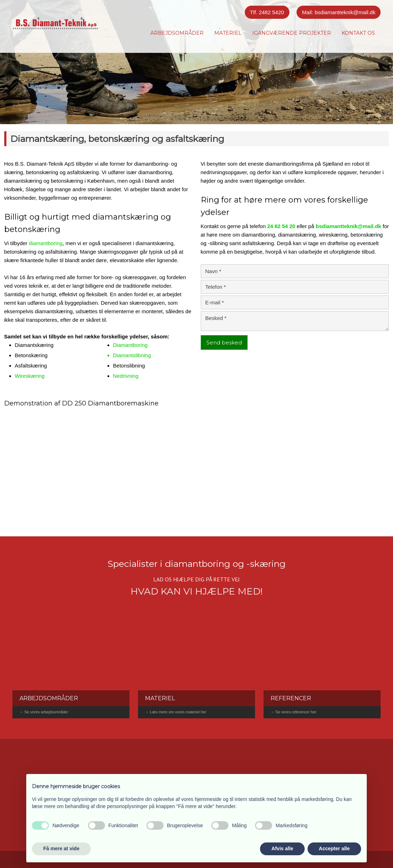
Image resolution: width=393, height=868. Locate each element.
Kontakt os (358, 33)
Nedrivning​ (126, 376)
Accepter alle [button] (334, 848)
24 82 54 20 (281, 226)
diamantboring (46, 243)
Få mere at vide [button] (61, 848)
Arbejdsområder (177, 33)
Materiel (228, 33)
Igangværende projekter (292, 33)
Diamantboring (131, 345)
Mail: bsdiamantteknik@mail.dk (339, 12)
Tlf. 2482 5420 (267, 12)
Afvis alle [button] (282, 848)
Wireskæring (30, 376)
